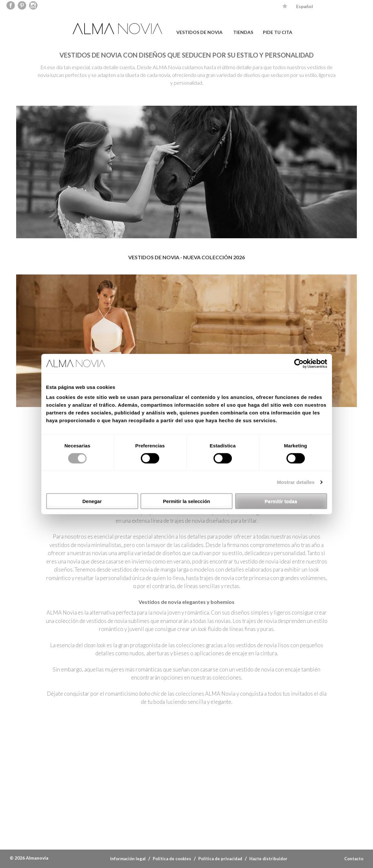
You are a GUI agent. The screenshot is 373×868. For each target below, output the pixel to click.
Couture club (258, 820)
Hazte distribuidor (268, 859)
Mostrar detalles (296, 482)
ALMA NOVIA (118, 29)
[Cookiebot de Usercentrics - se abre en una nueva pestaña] (299, 363)
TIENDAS (243, 32)
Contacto (354, 859)
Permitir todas (281, 501)
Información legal (128, 859)
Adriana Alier (181, 820)
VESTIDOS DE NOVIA (199, 32)
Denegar (92, 501)
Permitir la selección (187, 501)
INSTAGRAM (223, 757)
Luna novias (104, 820)
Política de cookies (172, 859)
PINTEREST (150, 757)
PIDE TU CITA (278, 32)
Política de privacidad (220, 859)
